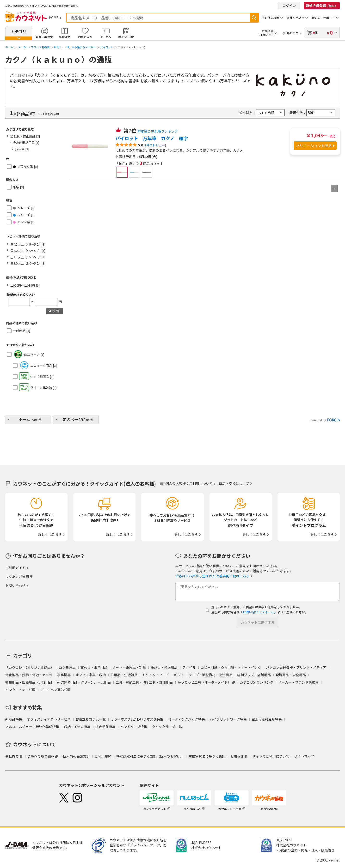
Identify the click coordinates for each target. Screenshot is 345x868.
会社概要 (12, 756)
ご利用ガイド (15, 568)
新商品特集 (14, 719)
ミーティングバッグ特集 (187, 719)
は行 (57, 47)
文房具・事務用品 (94, 667)
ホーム (9, 47)
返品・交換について (234, 483)
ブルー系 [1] (24, 215)
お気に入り (85, 37)
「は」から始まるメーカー (80, 47)
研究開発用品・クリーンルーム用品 (84, 682)
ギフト (179, 675)
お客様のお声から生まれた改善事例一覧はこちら (212, 576)
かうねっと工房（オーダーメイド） (204, 682)
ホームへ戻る (30, 419)
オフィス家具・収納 (91, 675)
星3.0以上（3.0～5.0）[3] (28, 263)
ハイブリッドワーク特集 (228, 719)
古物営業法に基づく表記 (207, 756)
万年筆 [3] (22, 149)
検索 (254, 18)
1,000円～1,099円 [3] (25, 285)
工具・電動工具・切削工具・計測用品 (144, 682)
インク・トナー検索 (20, 690)
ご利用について (201, 483)
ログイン (289, 6)
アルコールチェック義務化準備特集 (32, 727)
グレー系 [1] (24, 208)
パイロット (107, 47)
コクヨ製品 (67, 667)
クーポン (106, 37)
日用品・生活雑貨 (124, 675)
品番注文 (65, 37)
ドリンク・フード (156, 675)
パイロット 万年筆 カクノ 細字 (152, 138)
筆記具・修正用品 (164, 667)
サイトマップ (304, 756)
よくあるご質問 (17, 577)
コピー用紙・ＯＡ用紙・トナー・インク (231, 667)
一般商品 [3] (22, 331)
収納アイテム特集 (77, 727)
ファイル (189, 667)
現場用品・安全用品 (291, 675)
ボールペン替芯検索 (55, 690)
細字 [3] (18, 187)
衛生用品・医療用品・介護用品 (29, 682)
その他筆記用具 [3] (26, 142)
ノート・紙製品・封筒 (129, 667)
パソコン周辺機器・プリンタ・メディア (296, 667)
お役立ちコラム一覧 (91, 719)
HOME (54, 18)
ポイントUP (126, 37)
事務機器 (64, 675)
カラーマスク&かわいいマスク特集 (137, 719)
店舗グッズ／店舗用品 (254, 675)
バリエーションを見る (314, 146)
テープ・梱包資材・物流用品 (211, 675)
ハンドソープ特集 (134, 727)
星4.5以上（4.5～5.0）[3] (28, 244)
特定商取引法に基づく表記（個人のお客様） (150, 756)
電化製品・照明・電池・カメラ (29, 675)
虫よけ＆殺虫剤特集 (267, 719)
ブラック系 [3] (25, 166)
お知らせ (237, 756)
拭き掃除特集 (105, 727)
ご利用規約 (103, 756)
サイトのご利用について (271, 756)
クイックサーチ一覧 (167, 727)
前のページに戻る (78, 419)
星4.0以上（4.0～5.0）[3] (28, 250)
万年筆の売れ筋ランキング (158, 131)
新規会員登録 (322, 6)
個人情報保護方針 (76, 756)
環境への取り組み (41, 756)
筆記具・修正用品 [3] (25, 136)
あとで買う (294, 33)
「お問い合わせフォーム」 (258, 612)
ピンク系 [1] (24, 222)
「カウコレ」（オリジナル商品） (30, 667)
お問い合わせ (15, 585)
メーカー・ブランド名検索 (34, 47)
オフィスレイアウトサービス (49, 719)
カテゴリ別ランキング (257, 682)
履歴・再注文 (44, 37)
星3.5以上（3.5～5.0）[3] (28, 257)
